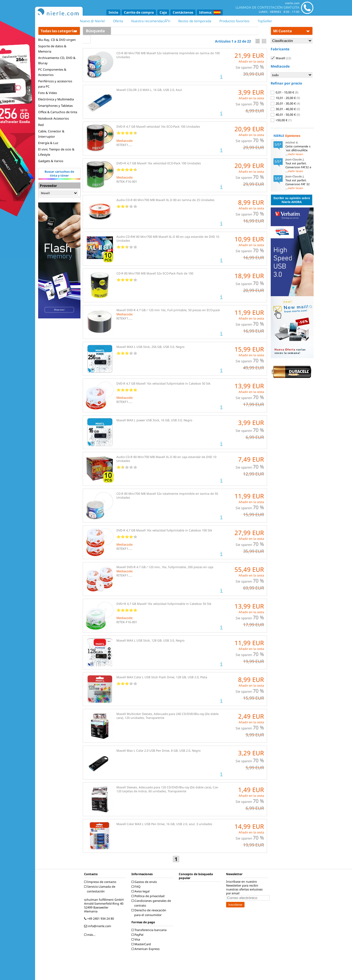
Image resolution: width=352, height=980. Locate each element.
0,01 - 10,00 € (284, 92)
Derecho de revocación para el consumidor (150, 913)
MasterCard (142, 944)
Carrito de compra (139, 12)
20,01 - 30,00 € (285, 103)
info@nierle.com (98, 926)
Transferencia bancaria (150, 930)
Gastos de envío (145, 882)
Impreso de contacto (101, 882)
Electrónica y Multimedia (56, 99)
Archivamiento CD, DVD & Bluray (57, 60)
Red (41, 125)
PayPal (138, 935)
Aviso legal (141, 891)
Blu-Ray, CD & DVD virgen (57, 40)
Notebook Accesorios (53, 118)
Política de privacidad (149, 896)
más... (91, 935)
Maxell (281, 58)
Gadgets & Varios (51, 161)
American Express (146, 949)
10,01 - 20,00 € (285, 98)
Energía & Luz (48, 143)
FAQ (137, 887)
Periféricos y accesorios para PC (55, 84)
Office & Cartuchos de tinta (58, 112)
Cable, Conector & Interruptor (51, 134)
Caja (163, 12)
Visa (136, 939)
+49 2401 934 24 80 (100, 919)
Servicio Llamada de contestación (100, 889)
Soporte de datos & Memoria (52, 49)
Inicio (113, 12)
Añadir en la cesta (251, 61)
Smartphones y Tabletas (55, 106)
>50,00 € (281, 120)
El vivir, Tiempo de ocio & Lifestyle (56, 152)
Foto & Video (48, 93)
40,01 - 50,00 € (285, 115)
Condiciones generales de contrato (152, 903)
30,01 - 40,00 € (285, 109)
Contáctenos (183, 12)
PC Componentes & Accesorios (52, 72)
